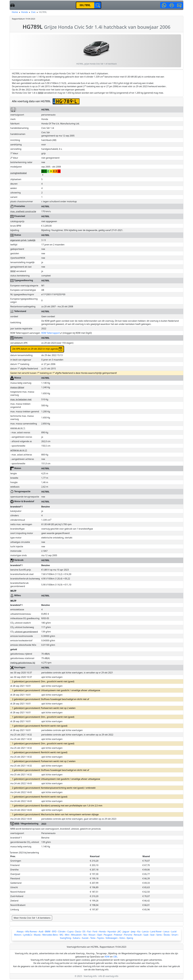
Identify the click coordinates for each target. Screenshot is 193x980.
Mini (67, 935)
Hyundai (112, 932)
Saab (146, 935)
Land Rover (156, 932)
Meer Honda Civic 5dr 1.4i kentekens (32, 918)
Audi (41, 932)
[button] (164, 5)
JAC (119, 932)
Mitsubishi (76, 935)
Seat (152, 935)
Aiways (20, 932)
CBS (115, 957)
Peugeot (108, 935)
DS (84, 932)
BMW (48, 932)
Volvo (122, 938)
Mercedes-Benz (50, 935)
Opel (100, 935)
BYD (54, 932)
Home (15, 12)
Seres (159, 935)
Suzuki (85, 938)
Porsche (128, 935)
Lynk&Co (28, 935)
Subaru (76, 938)
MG (61, 935)
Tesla (93, 938)
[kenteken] (85, 5)
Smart (175, 935)
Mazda (37, 935)
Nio (85, 935)
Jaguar (126, 932)
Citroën (62, 932)
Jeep (133, 932)
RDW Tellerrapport (52, 333)
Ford (95, 932)
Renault (138, 935)
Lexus (166, 932)
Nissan (92, 935)
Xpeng (130, 938)
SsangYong (65, 938)
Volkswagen (112, 938)
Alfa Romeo (31, 932)
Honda (25, 12)
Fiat (89, 932)
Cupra (70, 932)
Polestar (118, 935)
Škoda (167, 935)
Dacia (78, 932)
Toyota (100, 938)
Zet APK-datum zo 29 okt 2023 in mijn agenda (37, 349)
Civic (33, 12)
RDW (107, 957)
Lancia (145, 932)
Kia (139, 932)
